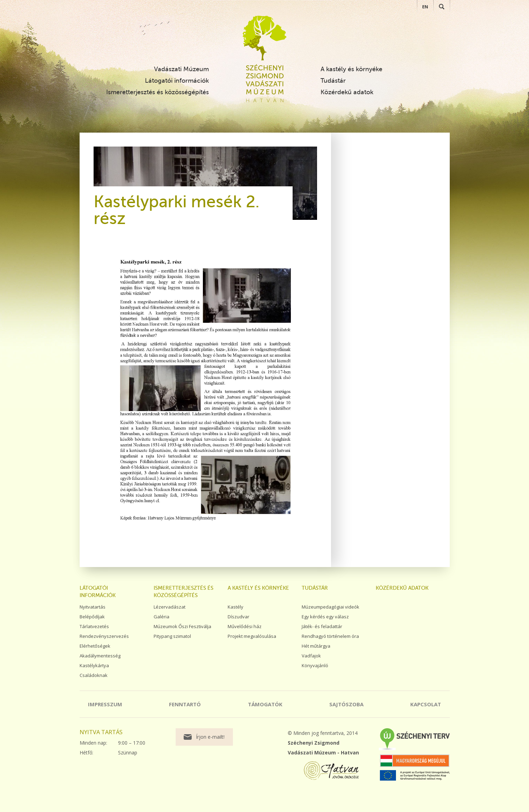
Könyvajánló (315, 665)
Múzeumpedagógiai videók (330, 607)
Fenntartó (185, 704)
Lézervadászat (170, 607)
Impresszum (105, 704)
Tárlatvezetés (94, 626)
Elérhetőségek (95, 646)
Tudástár (333, 81)
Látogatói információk (177, 81)
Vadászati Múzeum (181, 69)
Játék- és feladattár (322, 626)
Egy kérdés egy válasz (325, 617)
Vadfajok (311, 656)
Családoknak (94, 675)
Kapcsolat (426, 704)
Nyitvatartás (93, 607)
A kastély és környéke (351, 69)
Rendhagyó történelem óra (330, 636)
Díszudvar (238, 617)
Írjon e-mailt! (210, 737)
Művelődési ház (245, 626)
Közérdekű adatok (347, 92)
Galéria (161, 617)
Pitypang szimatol (172, 636)
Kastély (236, 607)
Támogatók (265, 704)
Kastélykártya (94, 665)
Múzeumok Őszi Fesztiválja (182, 626)
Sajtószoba (346, 704)
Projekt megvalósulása (252, 636)
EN (425, 7)
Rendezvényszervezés (104, 636)
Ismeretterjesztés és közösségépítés (157, 92)
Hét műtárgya (316, 646)
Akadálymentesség (100, 656)
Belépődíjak (92, 617)
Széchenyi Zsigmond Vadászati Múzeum (264, 38)
